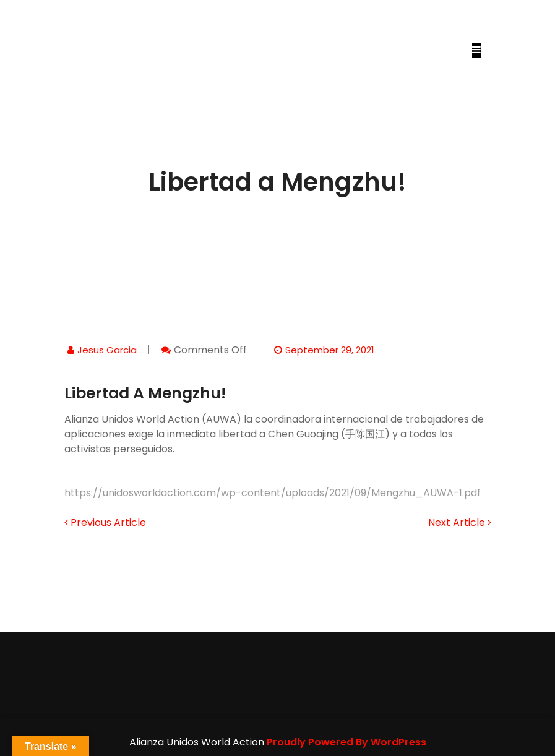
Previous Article (105, 522)
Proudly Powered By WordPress (346, 742)
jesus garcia (107, 350)
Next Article (460, 522)
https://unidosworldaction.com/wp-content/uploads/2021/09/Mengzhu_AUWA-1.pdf (273, 493)
